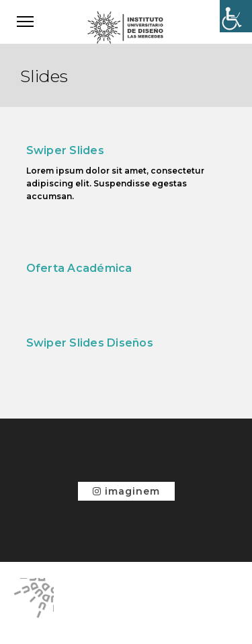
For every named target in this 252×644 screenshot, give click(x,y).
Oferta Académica (79, 268)
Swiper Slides (65, 150)
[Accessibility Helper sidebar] (236, 16)
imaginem (126, 491)
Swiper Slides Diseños (90, 343)
